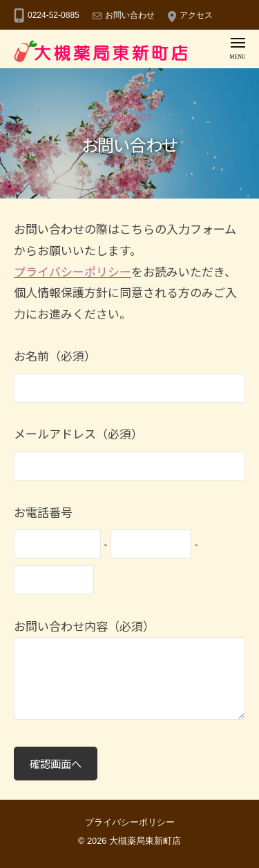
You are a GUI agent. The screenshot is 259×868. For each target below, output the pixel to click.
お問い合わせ (130, 15)
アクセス (196, 15)
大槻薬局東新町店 (145, 841)
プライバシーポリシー (73, 271)
